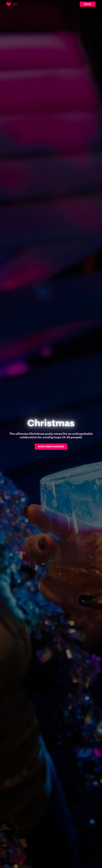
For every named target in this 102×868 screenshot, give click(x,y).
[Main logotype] (9, 4)
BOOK (88, 4)
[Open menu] (15, 4)
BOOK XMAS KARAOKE (51, 447)
